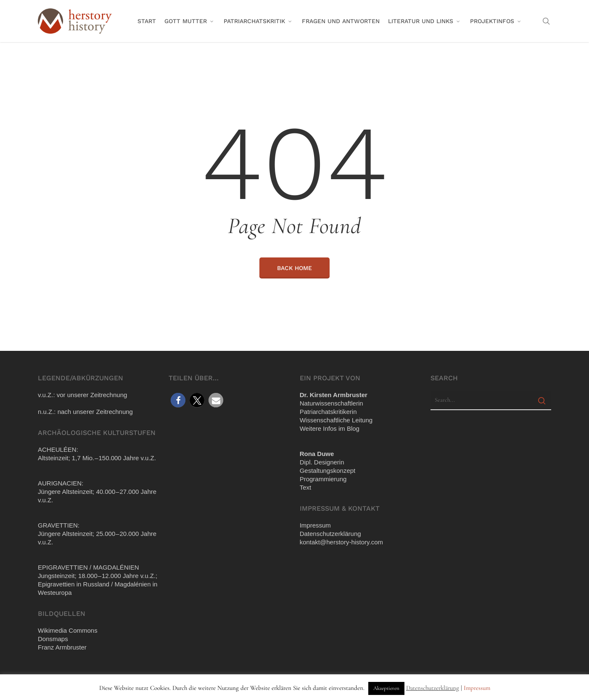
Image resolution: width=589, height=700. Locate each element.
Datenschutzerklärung (433, 688)
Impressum (477, 688)
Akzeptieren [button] (386, 688)
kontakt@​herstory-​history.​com (341, 542)
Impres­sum (315, 525)
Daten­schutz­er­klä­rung (330, 534)
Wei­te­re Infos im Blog (330, 428)
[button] (178, 400)
